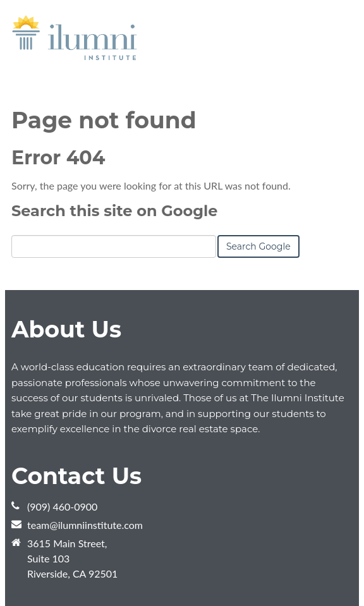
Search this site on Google (114, 211)
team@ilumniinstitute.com (85, 525)
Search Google (258, 246)
